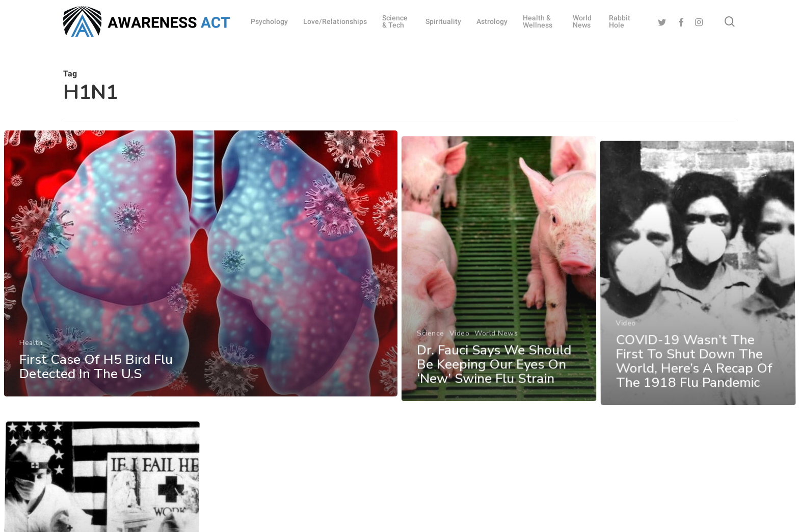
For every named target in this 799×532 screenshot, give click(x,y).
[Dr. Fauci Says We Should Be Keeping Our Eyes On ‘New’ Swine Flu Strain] (500, 324)
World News (497, 385)
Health (29, 364)
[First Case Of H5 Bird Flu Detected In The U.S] (200, 287)
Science (431, 385)
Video (460, 385)
